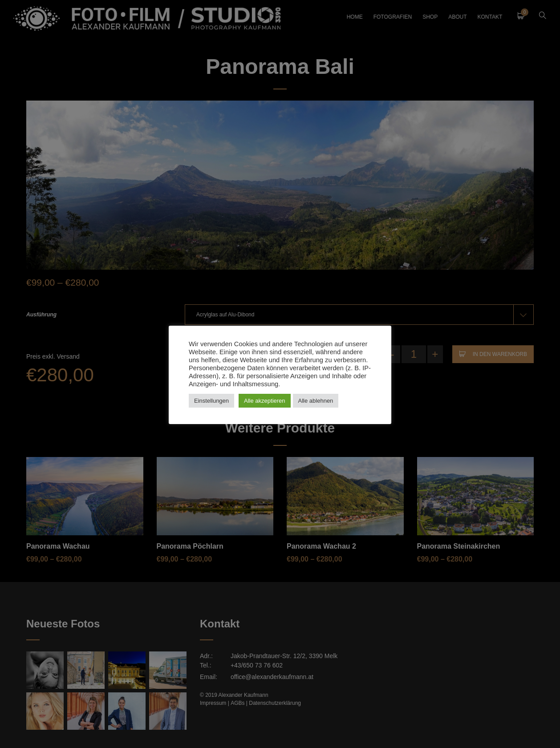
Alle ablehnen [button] (316, 401)
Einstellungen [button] (211, 401)
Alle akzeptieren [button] (265, 401)
